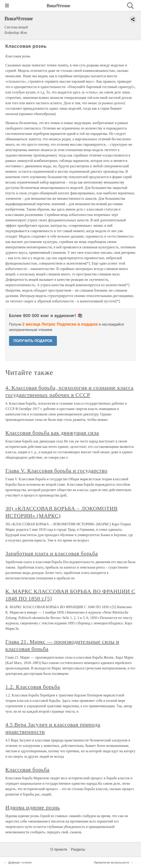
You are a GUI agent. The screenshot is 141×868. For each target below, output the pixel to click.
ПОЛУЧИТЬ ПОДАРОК (33, 341)
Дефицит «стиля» (20, 863)
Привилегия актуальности (112, 863)
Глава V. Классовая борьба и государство (56, 471)
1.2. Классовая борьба (33, 687)
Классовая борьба (27, 770)
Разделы (78, 849)
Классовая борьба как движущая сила (52, 433)
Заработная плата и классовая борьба (52, 553)
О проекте (59, 849)
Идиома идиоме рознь (33, 807)
